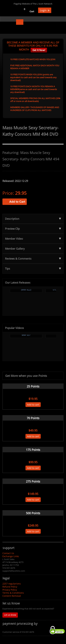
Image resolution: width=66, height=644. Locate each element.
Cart (32, 11)
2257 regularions (12, 584)
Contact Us (8, 553)
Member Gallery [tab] (33, 249)
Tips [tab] (33, 269)
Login (45, 10)
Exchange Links (11, 556)
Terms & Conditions (13, 593)
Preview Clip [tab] (33, 229)
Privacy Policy (10, 590)
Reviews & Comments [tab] (33, 259)
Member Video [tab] (33, 239)
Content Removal (12, 596)
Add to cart (33, 405)
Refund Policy (10, 587)
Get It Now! (39, 50)
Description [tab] (33, 219)
